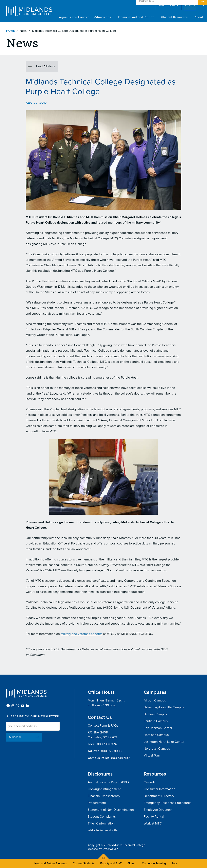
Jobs (175, 863)
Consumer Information (159, 789)
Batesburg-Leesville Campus (164, 707)
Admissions (103, 17)
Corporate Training (154, 863)
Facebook (8, 706)
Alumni (132, 863)
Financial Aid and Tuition (136, 17)
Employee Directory (158, 810)
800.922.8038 (111, 751)
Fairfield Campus (156, 721)
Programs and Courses (73, 17)
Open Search (202, 4)
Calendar (150, 782)
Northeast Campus (157, 749)
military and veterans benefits (81, 634)
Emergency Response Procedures (167, 803)
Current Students (84, 863)
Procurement (97, 803)
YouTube (23, 706)
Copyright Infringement (104, 789)
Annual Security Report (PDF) (108, 782)
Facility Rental (154, 817)
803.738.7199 (120, 758)
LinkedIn (27, 706)
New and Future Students (51, 863)
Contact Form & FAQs (103, 726)
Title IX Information (101, 823)
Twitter (18, 706)
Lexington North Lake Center (164, 742)
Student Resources (174, 17)
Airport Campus (155, 700)
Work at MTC (153, 823)
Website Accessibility (103, 830)
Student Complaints (102, 817)
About (199, 17)
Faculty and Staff (111, 863)
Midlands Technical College (29, 11)
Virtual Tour (152, 756)
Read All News (45, 66)
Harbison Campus (156, 735)
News (24, 31)
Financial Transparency (104, 796)
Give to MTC (163, 4)
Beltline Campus (155, 714)
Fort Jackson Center (158, 728)
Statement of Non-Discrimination (111, 810)
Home (11, 31)
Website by (103, 849)
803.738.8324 (107, 744)
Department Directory (159, 796)
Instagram (13, 706)
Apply (187, 4)
